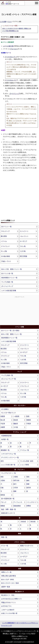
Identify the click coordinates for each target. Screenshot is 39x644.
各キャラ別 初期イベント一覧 (12, 269)
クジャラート (24, 231)
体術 (2, 477)
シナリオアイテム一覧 (9, 454)
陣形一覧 (4, 537)
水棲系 (3, 427)
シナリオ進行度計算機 (9, 291)
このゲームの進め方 (8, 610)
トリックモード (32, 502)
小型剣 (16, 477)
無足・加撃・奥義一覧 (9, 509)
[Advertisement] (20, 8)
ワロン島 (23, 246)
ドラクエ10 (9, 642)
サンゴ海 (4, 251)
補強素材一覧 (5, 450)
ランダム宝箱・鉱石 (27, 461)
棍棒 (15, 491)
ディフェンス (18, 502)
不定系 (3, 424)
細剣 (28, 480)
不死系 (29, 424)
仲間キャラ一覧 (6, 572)
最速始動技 (17, 506)
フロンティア (5, 231)
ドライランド (5, 246)
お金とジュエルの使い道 (9, 613)
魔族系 (16, 424)
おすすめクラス (6, 606)
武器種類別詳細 (6, 436)
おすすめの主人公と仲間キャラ (11, 599)
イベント (9, 21)
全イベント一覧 (6, 227)
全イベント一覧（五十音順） (11, 330)
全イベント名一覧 (7, 273)
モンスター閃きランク (9, 413)
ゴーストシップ (14, 94)
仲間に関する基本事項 (9, 576)
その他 (16, 427)
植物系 (29, 420)
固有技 (3, 495)
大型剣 (3, 480)
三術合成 (32, 522)
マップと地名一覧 (7, 282)
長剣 (28, 477)
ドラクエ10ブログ (28, 642)
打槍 (2, 488)
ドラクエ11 (17, 642)
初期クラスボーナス (27, 546)
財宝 (2, 461)
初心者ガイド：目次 (8, 595)
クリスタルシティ (11, 57)
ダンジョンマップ (7, 286)
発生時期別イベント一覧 (9, 278)
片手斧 (16, 488)
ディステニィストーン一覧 (10, 457)
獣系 (28, 416)
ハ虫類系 (16, 416)
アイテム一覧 (25, 450)
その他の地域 (5, 256)
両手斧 (29, 488)
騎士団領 (4, 236)
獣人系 (3, 420)
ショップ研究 (25, 465)
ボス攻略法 (5, 409)
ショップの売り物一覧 (8, 465)
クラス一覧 (4, 546)
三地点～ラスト (6, 261)
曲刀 (15, 484)
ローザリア (23, 241)
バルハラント (24, 236)
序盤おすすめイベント (9, 602)
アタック (3, 502)
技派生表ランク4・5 (8, 513)
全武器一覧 (5, 439)
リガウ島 (23, 251)
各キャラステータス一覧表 (10, 583)
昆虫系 (16, 420)
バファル (4, 241)
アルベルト (14, 49)
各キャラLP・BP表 (7, 580)
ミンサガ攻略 (3, 21)
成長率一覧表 (6, 587)
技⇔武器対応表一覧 (8, 499)
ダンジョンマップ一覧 (9, 379)
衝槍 (28, 484)
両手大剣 (16, 480)
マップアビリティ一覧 (9, 473)
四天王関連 (23, 256)
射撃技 (29, 506)
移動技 (3, 506)
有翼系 (3, 416)
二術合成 (23, 522)
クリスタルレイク (11, 80)
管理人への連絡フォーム (20, 636)
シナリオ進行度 (8, 46)
